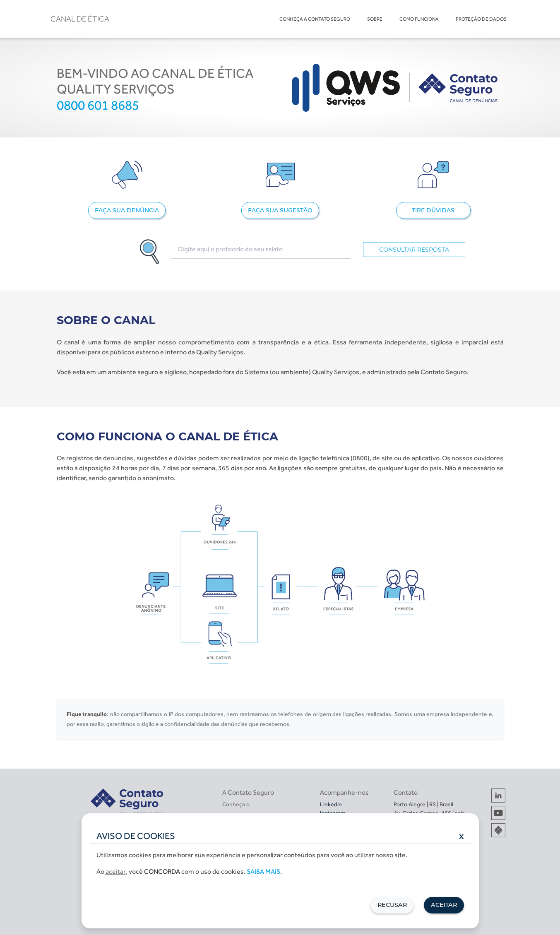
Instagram (333, 813)
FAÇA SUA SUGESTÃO (280, 210)
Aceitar (444, 905)
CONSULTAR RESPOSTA (414, 250)
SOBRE (375, 19)
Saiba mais (263, 871)
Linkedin (331, 804)
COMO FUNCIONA (419, 19)
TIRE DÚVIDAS (433, 210)
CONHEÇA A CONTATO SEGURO (315, 19)
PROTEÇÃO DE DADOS (481, 19)
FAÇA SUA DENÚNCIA (127, 210)
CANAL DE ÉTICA (80, 19)
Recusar (392, 905)
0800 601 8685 (98, 105)
